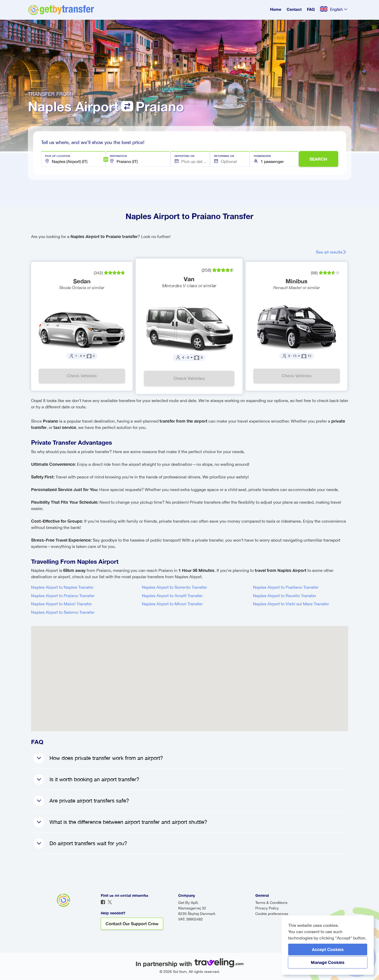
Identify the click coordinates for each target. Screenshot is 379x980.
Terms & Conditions (271, 903)
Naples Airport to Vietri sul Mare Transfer (291, 604)
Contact (294, 9)
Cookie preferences (272, 914)
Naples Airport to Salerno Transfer (63, 612)
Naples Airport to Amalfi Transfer (172, 596)
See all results (332, 252)
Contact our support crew (132, 924)
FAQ (311, 9)
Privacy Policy (267, 908)
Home (276, 9)
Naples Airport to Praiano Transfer (63, 596)
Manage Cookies (328, 962)
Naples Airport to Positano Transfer (286, 587)
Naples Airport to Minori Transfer (172, 604)
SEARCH (318, 159)
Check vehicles (82, 376)
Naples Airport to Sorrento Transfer (174, 587)
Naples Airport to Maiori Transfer (61, 604)
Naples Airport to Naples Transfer (62, 587)
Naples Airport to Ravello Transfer (285, 596)
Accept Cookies (328, 949)
